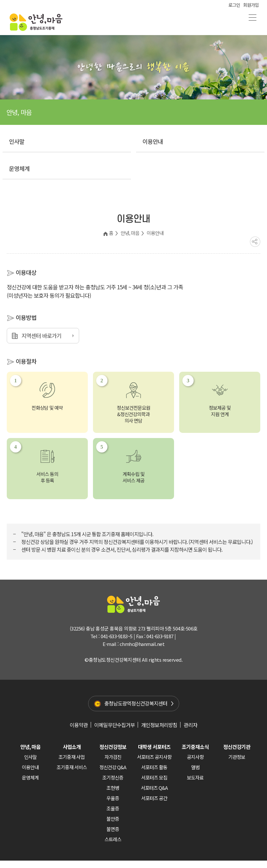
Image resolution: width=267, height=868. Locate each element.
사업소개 (72, 747)
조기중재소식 (195, 747)
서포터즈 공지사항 (154, 757)
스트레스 (113, 839)
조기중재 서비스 (72, 767)
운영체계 (19, 168)
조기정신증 (113, 777)
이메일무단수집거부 (115, 725)
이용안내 (153, 141)
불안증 (113, 819)
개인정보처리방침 (159, 725)
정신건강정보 (113, 747)
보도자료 (195, 777)
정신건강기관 (237, 747)
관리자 (190, 725)
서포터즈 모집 (154, 777)
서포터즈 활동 (154, 767)
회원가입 (251, 5)
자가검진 (113, 757)
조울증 (113, 808)
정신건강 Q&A (113, 767)
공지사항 (195, 757)
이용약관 (79, 725)
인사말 (17, 141)
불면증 (113, 829)
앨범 (195, 767)
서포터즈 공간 (154, 798)
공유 (255, 242)
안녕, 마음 (130, 233)
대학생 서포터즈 (154, 747)
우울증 (113, 798)
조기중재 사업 (72, 757)
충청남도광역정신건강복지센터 (136, 703)
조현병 (113, 788)
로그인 (234, 5)
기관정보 (237, 757)
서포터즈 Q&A (154, 788)
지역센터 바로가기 (41, 336)
